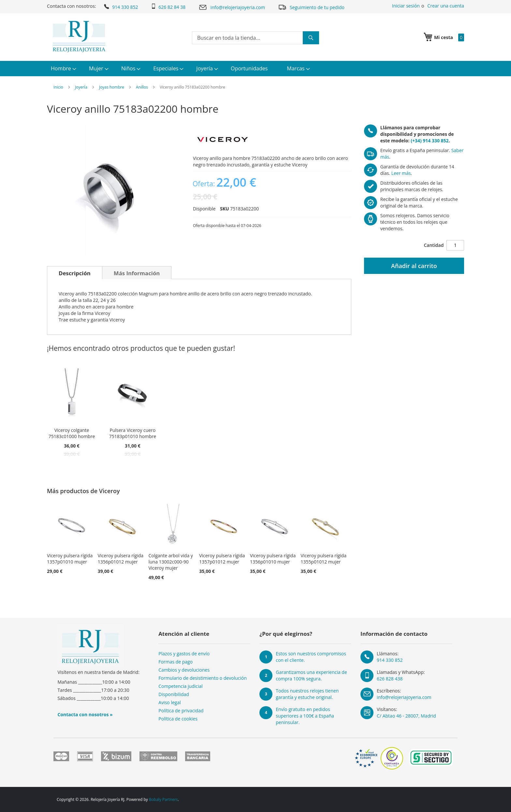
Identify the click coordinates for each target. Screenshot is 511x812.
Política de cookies (178, 719)
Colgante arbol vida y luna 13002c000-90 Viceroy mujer (170, 562)
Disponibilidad (174, 694)
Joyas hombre (112, 87)
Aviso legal (169, 702)
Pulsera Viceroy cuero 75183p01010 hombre (133, 433)
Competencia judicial (181, 686)
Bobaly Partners (163, 799)
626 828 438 (390, 679)
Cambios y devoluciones (184, 670)
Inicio (58, 87)
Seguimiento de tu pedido (311, 7)
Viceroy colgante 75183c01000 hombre (72, 433)
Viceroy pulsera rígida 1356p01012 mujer (121, 559)
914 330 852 (120, 7)
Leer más (401, 173)
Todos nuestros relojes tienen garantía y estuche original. (307, 694)
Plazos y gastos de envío (184, 654)
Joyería (81, 87)
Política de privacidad (181, 711)
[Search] (311, 38)
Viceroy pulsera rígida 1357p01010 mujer (70, 559)
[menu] (255, 69)
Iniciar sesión (406, 6)
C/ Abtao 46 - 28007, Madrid (406, 716)
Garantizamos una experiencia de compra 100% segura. (311, 675)
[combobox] (255, 38)
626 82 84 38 (168, 7)
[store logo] (79, 36)
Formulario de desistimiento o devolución (203, 678)
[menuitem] (63, 69)
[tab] (75, 273)
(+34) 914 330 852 (430, 141)
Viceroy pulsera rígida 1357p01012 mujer (222, 559)
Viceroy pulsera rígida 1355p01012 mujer (324, 559)
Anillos (142, 87)
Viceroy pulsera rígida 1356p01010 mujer (273, 559)
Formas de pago (175, 662)
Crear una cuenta (446, 6)
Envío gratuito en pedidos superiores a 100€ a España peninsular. (305, 716)
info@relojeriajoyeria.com (232, 7)
